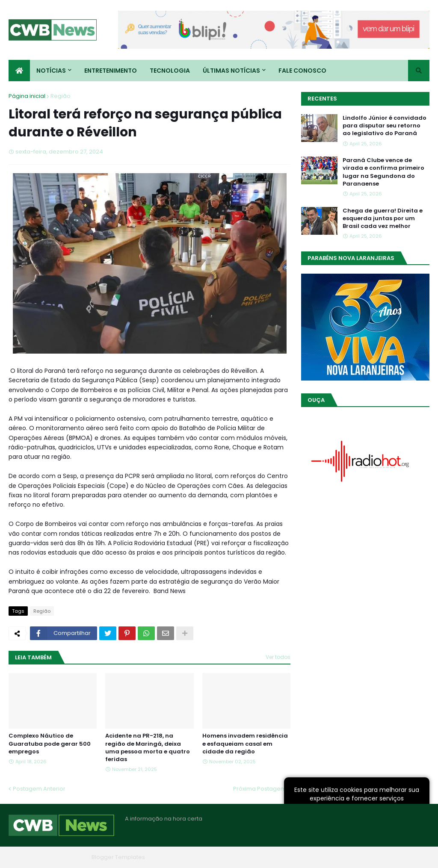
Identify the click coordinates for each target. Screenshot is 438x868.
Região (61, 96)
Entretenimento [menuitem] (111, 71)
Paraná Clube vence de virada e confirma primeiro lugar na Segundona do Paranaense (383, 172)
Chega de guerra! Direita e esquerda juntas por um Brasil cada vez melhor (383, 218)
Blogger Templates (118, 857)
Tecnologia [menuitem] (170, 71)
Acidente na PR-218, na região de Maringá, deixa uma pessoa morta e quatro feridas (148, 748)
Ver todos (278, 657)
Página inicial (27, 96)
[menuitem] (19, 71)
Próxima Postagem (260, 789)
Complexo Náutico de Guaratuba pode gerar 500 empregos (50, 744)
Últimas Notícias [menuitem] (231, 71)
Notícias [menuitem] (51, 71)
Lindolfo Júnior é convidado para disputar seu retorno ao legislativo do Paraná (385, 126)
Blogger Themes (65, 857)
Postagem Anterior (39, 789)
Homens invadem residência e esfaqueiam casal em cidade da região (245, 744)
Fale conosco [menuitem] (302, 71)
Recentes (322, 99)
